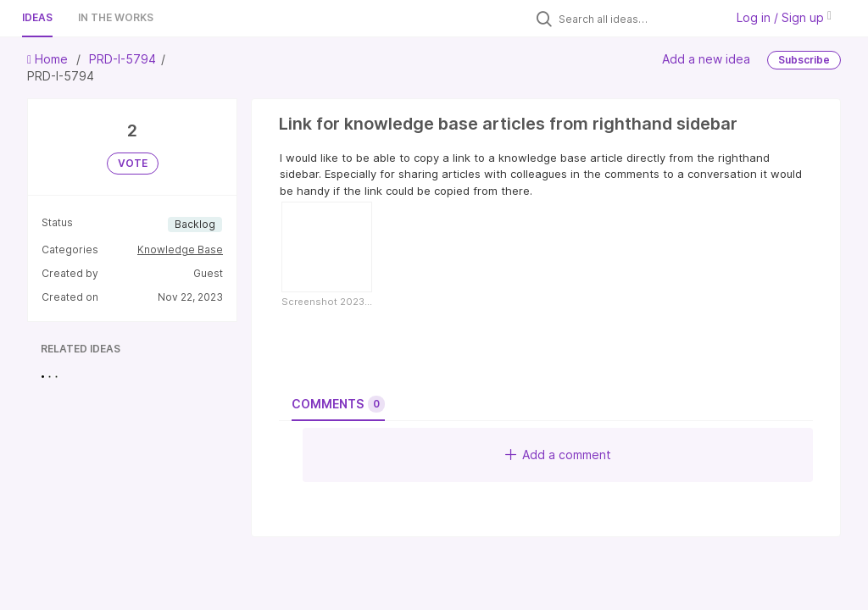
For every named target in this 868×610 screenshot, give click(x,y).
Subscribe (804, 60)
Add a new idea (706, 59)
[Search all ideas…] (637, 19)
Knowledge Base (180, 250)
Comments (338, 404)
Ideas (37, 17)
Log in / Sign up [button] (784, 17)
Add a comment (558, 455)
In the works (116, 17)
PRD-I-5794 (122, 59)
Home (49, 59)
